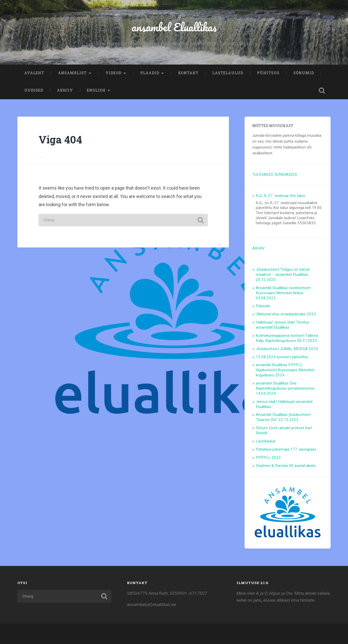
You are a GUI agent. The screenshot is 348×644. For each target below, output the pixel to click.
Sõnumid (304, 73)
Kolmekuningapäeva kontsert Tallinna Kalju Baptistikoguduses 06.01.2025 (287, 338)
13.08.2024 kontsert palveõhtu (282, 357)
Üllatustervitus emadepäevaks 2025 (286, 314)
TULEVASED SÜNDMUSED (275, 175)
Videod (113, 73)
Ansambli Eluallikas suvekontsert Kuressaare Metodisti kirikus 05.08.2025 (283, 293)
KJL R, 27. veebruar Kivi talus (280, 196)
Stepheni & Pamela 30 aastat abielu (286, 466)
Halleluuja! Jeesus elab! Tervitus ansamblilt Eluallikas (283, 325)
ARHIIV (65, 90)
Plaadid (150, 73)
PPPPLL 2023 (268, 457)
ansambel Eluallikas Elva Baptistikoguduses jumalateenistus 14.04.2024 (285, 388)
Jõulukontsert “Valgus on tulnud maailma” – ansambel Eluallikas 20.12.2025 (283, 275)
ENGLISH (96, 90)
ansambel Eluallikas (174, 27)
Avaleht (34, 73)
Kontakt (188, 73)
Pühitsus (268, 73)
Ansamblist (72, 73)
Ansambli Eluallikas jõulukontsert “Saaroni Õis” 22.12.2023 (283, 417)
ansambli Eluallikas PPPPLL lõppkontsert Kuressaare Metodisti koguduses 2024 (285, 370)
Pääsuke (263, 306)
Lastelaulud (228, 73)
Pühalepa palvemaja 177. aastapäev (286, 449)
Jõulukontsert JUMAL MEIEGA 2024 (287, 349)
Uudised (34, 90)
